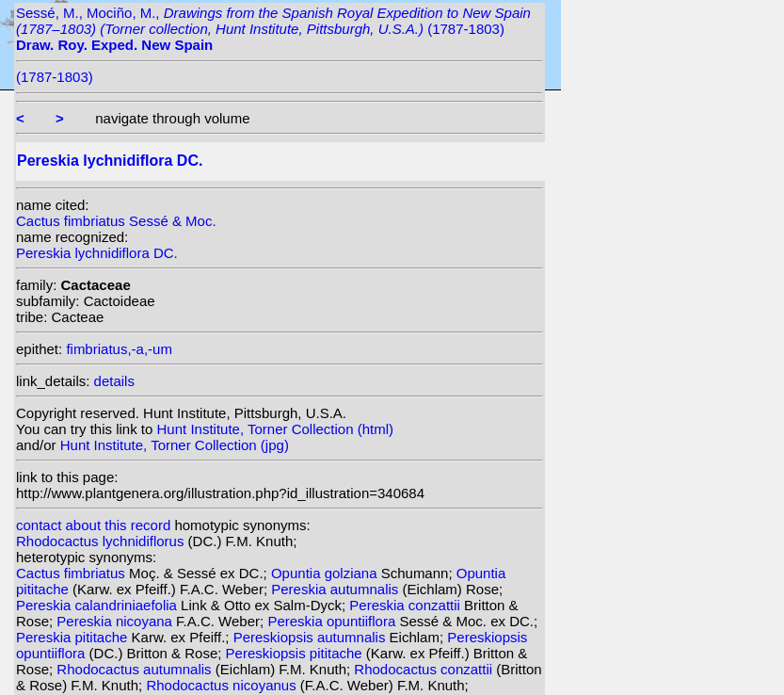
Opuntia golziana (326, 573)
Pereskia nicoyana (116, 621)
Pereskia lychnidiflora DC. (97, 253)
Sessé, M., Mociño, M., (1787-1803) (273, 29)
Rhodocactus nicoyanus (223, 685)
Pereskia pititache (74, 637)
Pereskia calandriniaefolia (98, 605)
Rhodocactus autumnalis (136, 669)
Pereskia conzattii (407, 605)
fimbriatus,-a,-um (119, 349)
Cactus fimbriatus (72, 573)
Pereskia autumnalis (336, 589)
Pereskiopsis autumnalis (312, 637)
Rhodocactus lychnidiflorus (102, 541)
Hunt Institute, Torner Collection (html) (276, 429)
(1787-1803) (55, 77)
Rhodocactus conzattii (425, 669)
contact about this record (93, 525)
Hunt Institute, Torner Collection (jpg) (175, 445)
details (114, 381)
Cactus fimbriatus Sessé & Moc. (116, 221)
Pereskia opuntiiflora (333, 621)
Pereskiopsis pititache (296, 653)
